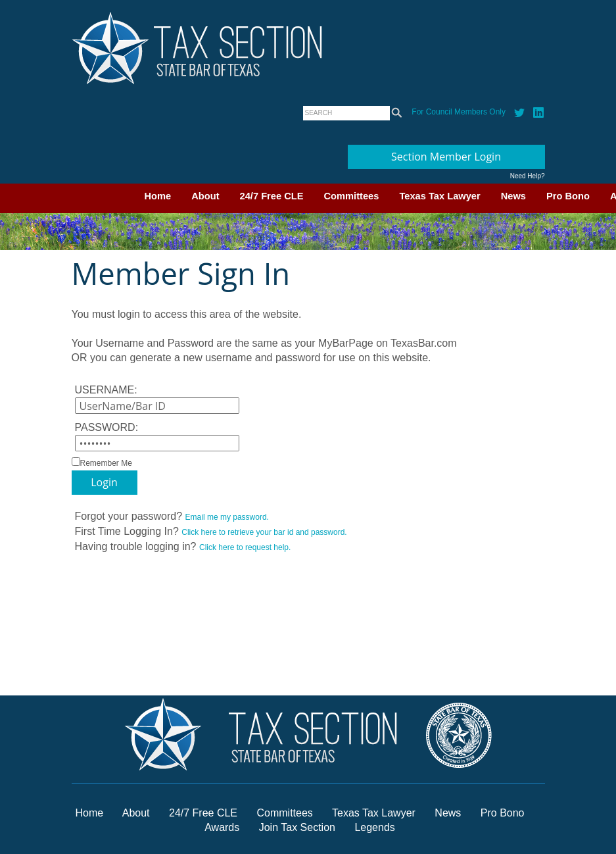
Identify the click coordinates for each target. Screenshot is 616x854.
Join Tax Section (297, 827)
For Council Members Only (459, 112)
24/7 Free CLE (272, 196)
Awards (224, 827)
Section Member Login (446, 157)
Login (104, 482)
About (205, 196)
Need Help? (528, 176)
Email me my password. (227, 517)
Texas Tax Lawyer (439, 196)
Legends (374, 827)
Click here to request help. (245, 547)
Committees (352, 196)
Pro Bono (568, 196)
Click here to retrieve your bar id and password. (264, 532)
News (513, 196)
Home (158, 196)
